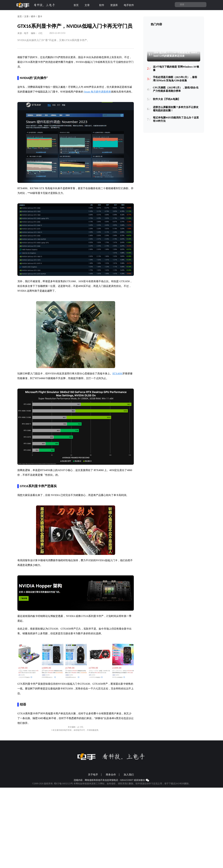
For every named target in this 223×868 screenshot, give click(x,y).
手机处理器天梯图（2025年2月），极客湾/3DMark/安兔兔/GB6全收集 (175, 79)
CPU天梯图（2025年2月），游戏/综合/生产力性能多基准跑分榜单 (176, 89)
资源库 (114, 5)
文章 (89, 5)
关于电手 (93, 775)
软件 (102, 5)
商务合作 (111, 775)
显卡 (40, 17)
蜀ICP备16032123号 (63, 784)
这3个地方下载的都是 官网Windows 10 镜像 (176, 68)
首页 (76, 5)
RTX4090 (117, 374)
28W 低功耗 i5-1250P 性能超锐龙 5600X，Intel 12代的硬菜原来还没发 (177, 54)
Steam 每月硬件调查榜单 (97, 92)
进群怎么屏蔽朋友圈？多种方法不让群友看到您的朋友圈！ (176, 109)
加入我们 (129, 775)
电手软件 (131, 5)
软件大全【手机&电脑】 (167, 99)
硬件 (33, 17)
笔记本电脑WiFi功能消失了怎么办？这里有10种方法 (176, 119)
